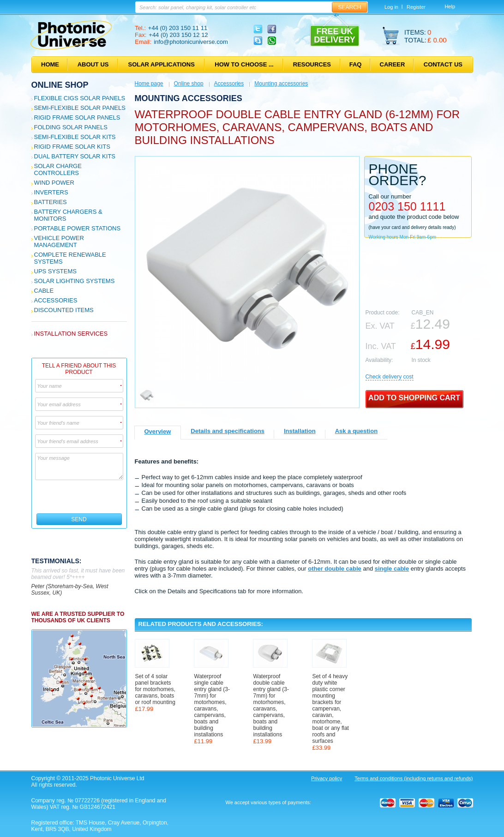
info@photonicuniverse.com (191, 42)
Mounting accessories (281, 84)
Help (450, 6)
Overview (158, 431)
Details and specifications (228, 431)
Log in (391, 7)
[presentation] (80, 497)
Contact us (443, 64)
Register (416, 7)
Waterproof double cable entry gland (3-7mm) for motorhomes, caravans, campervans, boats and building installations (271, 705)
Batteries (51, 202)
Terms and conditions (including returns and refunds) (414, 778)
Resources (312, 64)
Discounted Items (64, 310)
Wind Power (54, 183)
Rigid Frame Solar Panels (77, 117)
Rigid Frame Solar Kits (72, 147)
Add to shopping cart (414, 398)
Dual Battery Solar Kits (75, 156)
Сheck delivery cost (390, 377)
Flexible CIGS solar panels (80, 98)
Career (393, 64)
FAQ (356, 64)
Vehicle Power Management (59, 241)
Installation (300, 431)
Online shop (60, 85)
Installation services (71, 334)
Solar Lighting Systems (75, 281)
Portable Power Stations (78, 228)
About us (93, 64)
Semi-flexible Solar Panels (80, 108)
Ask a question (356, 431)
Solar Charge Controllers (58, 169)
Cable (44, 291)
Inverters (51, 192)
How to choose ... (244, 64)
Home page (149, 84)
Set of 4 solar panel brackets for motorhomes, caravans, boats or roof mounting (155, 689)
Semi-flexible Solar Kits (75, 137)
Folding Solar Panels (71, 127)
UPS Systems (55, 271)
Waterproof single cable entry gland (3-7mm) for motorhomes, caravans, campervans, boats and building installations (212, 705)
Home (50, 64)
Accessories (56, 300)
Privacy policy (327, 778)
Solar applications (162, 64)
